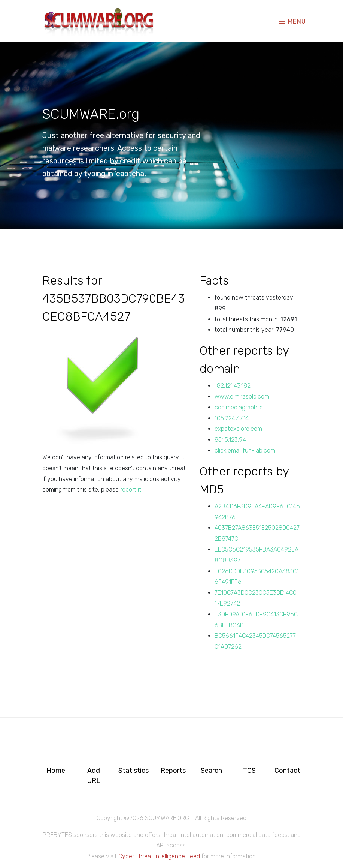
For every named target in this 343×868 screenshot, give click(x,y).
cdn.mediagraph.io (239, 407)
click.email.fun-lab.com (245, 450)
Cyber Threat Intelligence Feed (159, 856)
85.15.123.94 (230, 440)
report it (131, 489)
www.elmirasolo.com (242, 397)
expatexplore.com (238, 429)
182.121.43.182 (233, 386)
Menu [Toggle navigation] (293, 21)
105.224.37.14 (232, 418)
